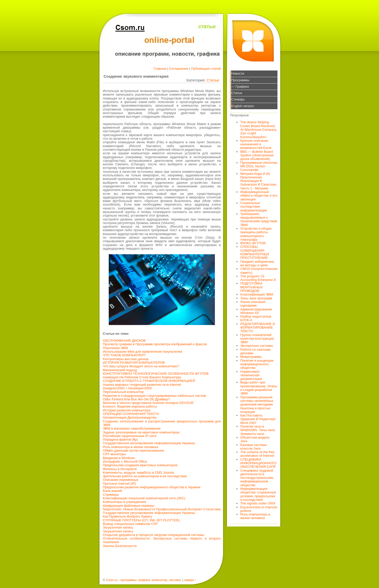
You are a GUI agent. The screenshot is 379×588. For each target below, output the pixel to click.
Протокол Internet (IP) (119, 484)
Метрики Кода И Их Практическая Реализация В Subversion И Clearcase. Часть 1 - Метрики (259, 181)
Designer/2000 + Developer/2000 (127, 388)
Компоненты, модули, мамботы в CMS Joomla (138, 473)
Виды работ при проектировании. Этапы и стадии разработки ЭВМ (259, 388)
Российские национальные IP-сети (130, 436)
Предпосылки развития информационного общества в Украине (152, 487)
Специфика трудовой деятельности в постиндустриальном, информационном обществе (257, 478)
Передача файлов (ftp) (120, 439)
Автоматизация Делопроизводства (130, 417)
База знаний (112, 491)
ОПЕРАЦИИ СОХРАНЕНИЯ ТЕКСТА (131, 414)
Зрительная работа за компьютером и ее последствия (145, 476)
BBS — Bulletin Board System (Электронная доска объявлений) (257, 155)
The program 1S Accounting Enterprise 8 (258, 278)
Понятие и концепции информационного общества (257, 364)
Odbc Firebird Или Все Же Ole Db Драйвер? (136, 399)
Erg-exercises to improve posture (259, 509)
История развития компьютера (127, 410)
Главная (160, 69)
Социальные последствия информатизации (254, 207)
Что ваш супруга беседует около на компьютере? (141, 366)
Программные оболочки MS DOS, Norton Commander (259, 166)
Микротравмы (251, 357)
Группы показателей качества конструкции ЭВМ (257, 339)
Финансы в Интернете (120, 469)
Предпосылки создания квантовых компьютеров (140, 465)
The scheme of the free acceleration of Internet (257, 454)
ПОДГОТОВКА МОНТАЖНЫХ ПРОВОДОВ (252, 287)
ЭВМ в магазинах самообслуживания (132, 428)
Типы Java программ (256, 298)
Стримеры (111, 495)
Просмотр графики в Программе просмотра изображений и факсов (155, 344)
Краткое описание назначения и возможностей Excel (256, 144)
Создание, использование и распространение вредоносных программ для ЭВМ (162, 423)
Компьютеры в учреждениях (125, 502)
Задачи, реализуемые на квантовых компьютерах (141, 432)
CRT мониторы (114, 454)
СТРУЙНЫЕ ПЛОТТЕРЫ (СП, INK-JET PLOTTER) (141, 520)
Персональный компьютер (123, 392)
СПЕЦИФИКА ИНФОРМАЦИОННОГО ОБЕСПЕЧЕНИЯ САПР (258, 463)
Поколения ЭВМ (115, 348)
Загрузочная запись (118, 527)
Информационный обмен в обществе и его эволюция (259, 196)
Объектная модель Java (255, 439)
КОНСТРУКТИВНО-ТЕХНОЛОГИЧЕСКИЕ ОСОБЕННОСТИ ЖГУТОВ (156, 374)
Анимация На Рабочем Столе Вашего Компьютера (142, 377)
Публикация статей (206, 69)
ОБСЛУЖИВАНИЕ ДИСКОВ (124, 341)
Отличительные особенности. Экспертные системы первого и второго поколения (162, 540)
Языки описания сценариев (253, 304)
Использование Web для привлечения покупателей (142, 352)
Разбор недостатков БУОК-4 (256, 318)
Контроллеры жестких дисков (126, 359)
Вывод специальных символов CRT (130, 524)
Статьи (213, 80)
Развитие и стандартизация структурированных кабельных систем (154, 396)
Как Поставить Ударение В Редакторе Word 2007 (258, 419)
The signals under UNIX (258, 503)
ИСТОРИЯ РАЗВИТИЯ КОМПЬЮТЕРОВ (134, 363)
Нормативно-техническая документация (251, 375)
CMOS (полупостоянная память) (259, 271)
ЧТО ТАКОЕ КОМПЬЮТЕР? (124, 355)
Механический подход (120, 370)
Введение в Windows (119, 458)
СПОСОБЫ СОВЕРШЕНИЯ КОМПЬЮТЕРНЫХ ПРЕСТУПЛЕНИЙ (255, 252)
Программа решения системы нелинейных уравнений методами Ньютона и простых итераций (257, 404)
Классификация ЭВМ (257, 294)
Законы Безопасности (120, 546)
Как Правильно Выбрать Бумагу (127, 516)
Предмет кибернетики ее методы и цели (257, 263)
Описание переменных (121, 480)
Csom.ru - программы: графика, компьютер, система (143, 580)
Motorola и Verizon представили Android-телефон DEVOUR (148, 403)
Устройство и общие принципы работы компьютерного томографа (256, 234)
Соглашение (179, 69)
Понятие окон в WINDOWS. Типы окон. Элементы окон (258, 430)
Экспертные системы (257, 346)
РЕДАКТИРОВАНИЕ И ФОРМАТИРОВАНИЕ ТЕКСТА (258, 328)
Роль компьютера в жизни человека (131, 447)
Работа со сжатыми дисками (255, 351)
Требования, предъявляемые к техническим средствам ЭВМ (259, 219)
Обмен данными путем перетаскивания (133, 450)
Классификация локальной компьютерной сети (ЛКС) (144, 498)
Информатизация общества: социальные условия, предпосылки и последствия (258, 494)
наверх (189, 580)
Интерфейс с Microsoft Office (125, 462)
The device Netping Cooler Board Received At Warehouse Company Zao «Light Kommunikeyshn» (258, 129)
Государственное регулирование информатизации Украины (149, 443)
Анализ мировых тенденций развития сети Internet (142, 385)
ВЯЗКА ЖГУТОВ (253, 243)
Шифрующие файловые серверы (129, 506)
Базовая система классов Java (253, 447)
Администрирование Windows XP (256, 311)
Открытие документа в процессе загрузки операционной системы (154, 535)
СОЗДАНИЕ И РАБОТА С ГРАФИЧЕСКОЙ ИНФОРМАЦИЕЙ (149, 381)
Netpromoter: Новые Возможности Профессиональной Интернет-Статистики (162, 509)
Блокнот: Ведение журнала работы (130, 406)
